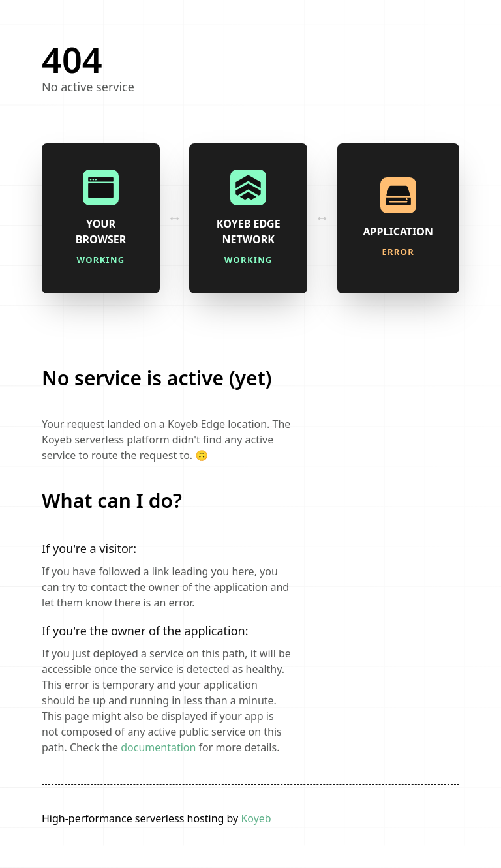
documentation (158, 747)
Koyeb (256, 818)
